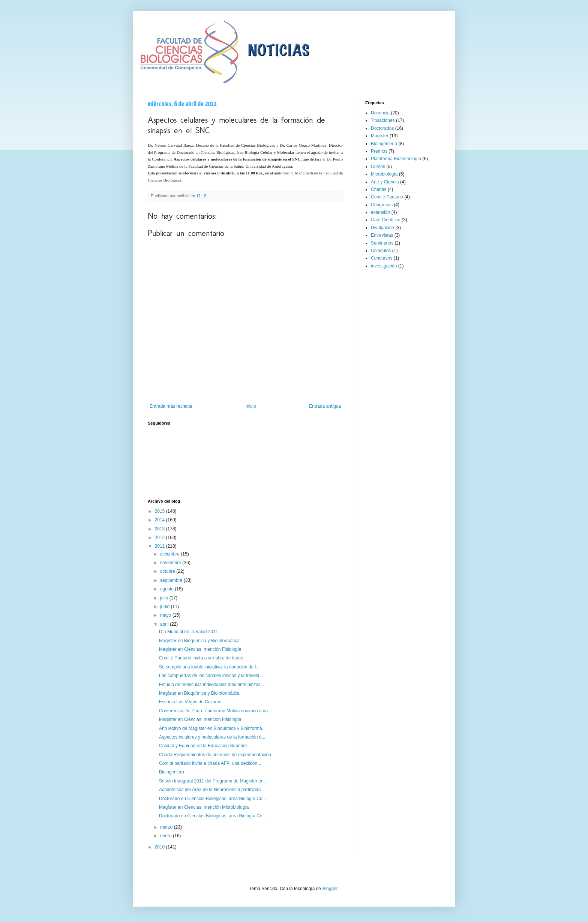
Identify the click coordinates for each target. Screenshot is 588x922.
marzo (167, 827)
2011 (160, 546)
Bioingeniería (384, 144)
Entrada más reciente (171, 406)
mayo (166, 615)
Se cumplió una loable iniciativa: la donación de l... (209, 667)
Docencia (380, 113)
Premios (379, 151)
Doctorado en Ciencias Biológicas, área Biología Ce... (213, 799)
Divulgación (382, 228)
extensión (380, 212)
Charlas (379, 189)
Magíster (380, 136)
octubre (168, 571)
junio (166, 607)
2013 (160, 529)
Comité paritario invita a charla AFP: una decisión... (210, 763)
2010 (160, 847)
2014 (160, 520)
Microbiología (384, 174)
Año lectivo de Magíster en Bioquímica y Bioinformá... (212, 728)
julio (165, 598)
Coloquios (381, 251)
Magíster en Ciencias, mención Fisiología (200, 649)
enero (166, 836)
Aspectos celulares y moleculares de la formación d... (212, 737)
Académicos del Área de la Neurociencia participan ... (212, 790)
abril (165, 624)
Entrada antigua (325, 406)
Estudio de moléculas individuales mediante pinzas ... (212, 685)
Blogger (330, 889)
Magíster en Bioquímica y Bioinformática (199, 641)
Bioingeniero (172, 772)
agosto (167, 589)
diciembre (170, 554)
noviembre (171, 563)
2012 (160, 538)
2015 (160, 511)
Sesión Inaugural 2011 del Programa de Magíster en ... (214, 781)
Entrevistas (382, 235)
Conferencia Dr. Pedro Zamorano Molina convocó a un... (215, 711)
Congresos (382, 205)
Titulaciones (383, 120)
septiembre (172, 580)
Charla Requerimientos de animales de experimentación (215, 755)
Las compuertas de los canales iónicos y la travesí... (211, 676)
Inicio (251, 406)
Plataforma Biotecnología (396, 159)
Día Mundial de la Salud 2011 (188, 632)
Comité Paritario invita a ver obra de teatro (201, 658)
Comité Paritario (387, 197)
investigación (384, 266)
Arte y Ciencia (385, 182)
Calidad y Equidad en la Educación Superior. (204, 746)
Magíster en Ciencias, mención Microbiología (204, 807)
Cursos (378, 167)
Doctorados (382, 128)
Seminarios (382, 243)
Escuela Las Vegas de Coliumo (190, 702)
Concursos (382, 258)
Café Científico (386, 220)
